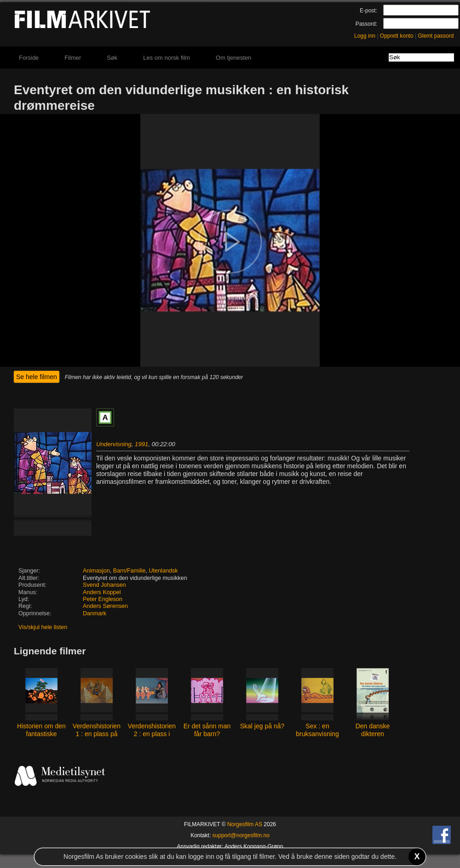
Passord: (366, 24)
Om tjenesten (233, 58)
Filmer (73, 58)
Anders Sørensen (105, 606)
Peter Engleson (103, 599)
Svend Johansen (104, 585)
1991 (141, 444)
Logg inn (365, 36)
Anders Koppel (102, 592)
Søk (112, 58)
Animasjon (96, 571)
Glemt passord (436, 36)
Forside (29, 58)
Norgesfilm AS (245, 824)
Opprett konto (397, 36)
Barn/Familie (129, 571)
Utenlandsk (164, 571)
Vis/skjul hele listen (43, 627)
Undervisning (114, 444)
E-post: (368, 11)
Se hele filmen (37, 377)
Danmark (95, 613)
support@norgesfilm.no (241, 835)
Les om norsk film (167, 58)
